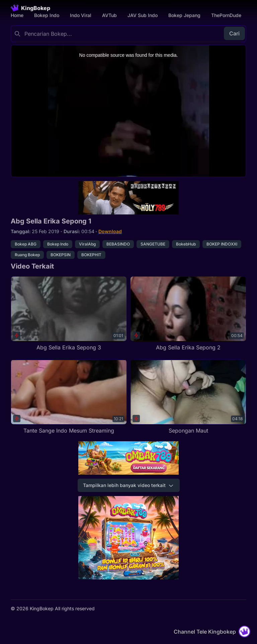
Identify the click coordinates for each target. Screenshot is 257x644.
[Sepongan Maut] (188, 397)
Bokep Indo (47, 15)
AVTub (109, 15)
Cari (234, 33)
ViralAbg (87, 244)
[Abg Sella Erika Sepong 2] (188, 314)
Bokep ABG (26, 244)
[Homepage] (30, 8)
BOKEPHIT (91, 255)
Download (110, 231)
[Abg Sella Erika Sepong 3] (69, 314)
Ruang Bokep (27, 255)
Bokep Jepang (184, 15)
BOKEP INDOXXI (222, 244)
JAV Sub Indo (143, 15)
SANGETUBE (153, 244)
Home (17, 15)
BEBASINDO (118, 244)
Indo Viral (81, 15)
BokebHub (186, 244)
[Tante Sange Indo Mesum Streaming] (69, 397)
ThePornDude (226, 15)
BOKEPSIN (61, 255)
